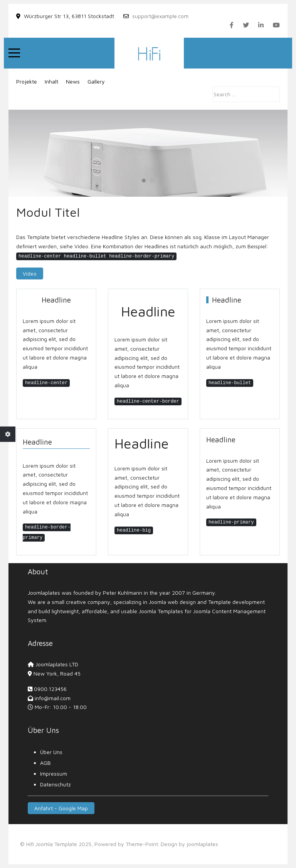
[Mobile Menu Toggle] (14, 53)
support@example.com (160, 16)
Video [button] (30, 273)
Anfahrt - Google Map (61, 808)
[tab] (144, 181)
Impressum (54, 774)
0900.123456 (50, 689)
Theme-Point (142, 844)
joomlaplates (202, 844)
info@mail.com (53, 698)
